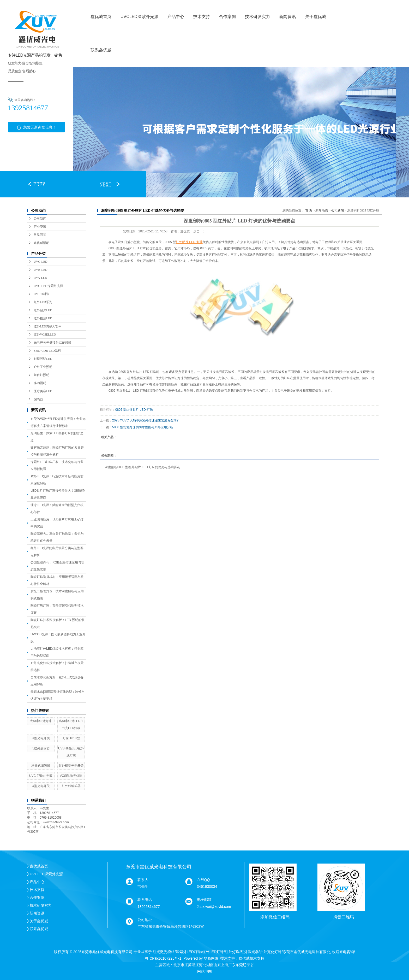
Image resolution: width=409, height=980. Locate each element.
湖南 (210, 965)
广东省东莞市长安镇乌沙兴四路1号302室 (171, 926)
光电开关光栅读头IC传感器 (52, 343)
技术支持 (202, 17)
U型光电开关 (41, 738)
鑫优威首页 (101, 17)
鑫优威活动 (41, 243)
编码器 (38, 399)
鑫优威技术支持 (251, 958)
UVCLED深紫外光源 (139, 17)
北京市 (179, 965)
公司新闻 (40, 219)
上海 (225, 965)
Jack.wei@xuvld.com (214, 907)
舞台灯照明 (41, 375)
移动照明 (40, 383)
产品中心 (176, 17)
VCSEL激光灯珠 (71, 776)
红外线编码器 (71, 786)
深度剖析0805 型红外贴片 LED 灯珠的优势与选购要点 (142, 467)
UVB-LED (41, 270)
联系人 (143, 880)
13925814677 (149, 907)
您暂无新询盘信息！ (37, 127)
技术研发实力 (257, 17)
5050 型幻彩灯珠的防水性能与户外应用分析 (143, 427)
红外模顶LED (43, 318)
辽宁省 (248, 965)
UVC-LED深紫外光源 (48, 286)
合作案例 (227, 17)
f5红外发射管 (41, 748)
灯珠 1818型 (71, 738)
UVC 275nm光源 (41, 776)
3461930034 (207, 887)
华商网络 (211, 958)
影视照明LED (43, 359)
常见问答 (40, 235)
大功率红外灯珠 (41, 721)
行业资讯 (40, 227)
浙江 (195, 965)
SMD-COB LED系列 (47, 351)
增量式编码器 (41, 766)
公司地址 (145, 920)
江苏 (188, 965)
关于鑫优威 (316, 17)
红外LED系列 (43, 302)
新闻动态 (322, 210)
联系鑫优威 (101, 50)
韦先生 (143, 887)
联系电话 (145, 900)
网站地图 (204, 971)
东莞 (239, 965)
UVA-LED (40, 278)
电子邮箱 (204, 900)
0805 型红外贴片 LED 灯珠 (134, 410)
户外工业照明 (43, 367)
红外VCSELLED (45, 335)
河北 (203, 965)
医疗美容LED (43, 391)
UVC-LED (41, 262)
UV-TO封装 (41, 294)
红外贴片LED (43, 310)
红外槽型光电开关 (71, 766)
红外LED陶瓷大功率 (48, 326)
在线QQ (203, 880)
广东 (232, 965)
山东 (217, 965)
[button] (37, 184)
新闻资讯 (287, 17)
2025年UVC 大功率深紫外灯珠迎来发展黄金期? (145, 420)
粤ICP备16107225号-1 (163, 958)
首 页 (309, 210)
